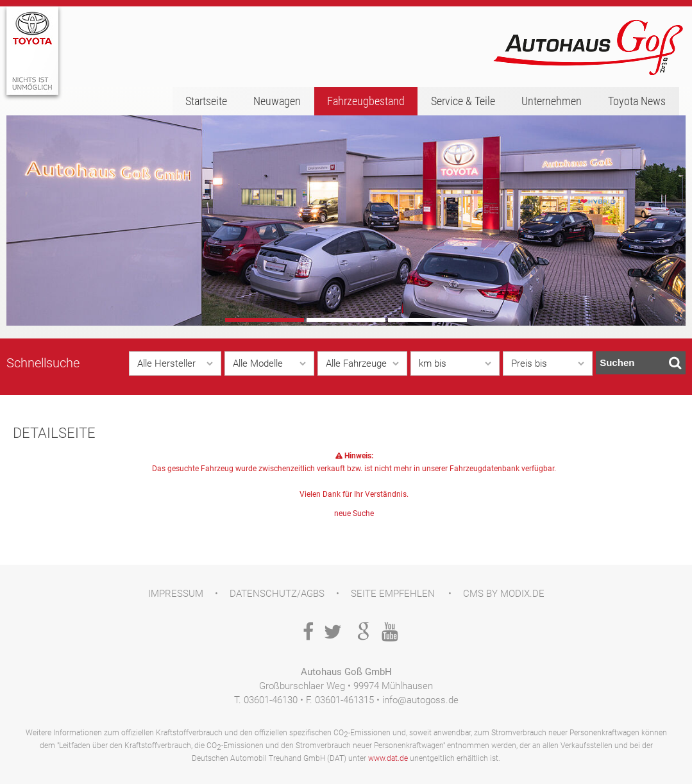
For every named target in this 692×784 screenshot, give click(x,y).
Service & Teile (463, 101)
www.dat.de (388, 758)
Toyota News (637, 101)
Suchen (641, 363)
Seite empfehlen (393, 594)
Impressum (176, 594)
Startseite (206, 101)
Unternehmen (552, 101)
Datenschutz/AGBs (277, 594)
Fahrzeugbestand (366, 101)
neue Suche (354, 513)
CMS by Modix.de (504, 594)
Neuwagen (277, 101)
